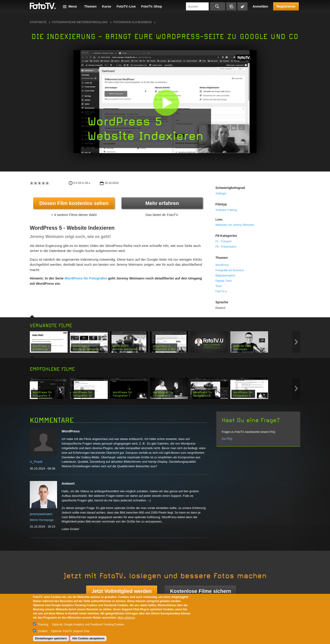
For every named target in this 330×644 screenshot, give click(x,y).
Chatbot (43, 631)
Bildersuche (231, 6)
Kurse (107, 6)
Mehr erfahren (162, 203)
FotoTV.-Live (126, 6)
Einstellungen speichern (51, 638)
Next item (296, 342)
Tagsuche (242, 6)
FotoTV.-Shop (151, 6)
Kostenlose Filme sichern (201, 591)
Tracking (43, 625)
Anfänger (221, 193)
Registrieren (286, 6)
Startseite (38, 22)
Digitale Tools (224, 281)
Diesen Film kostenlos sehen (74, 203)
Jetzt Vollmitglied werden (122, 591)
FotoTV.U (221, 291)
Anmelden (260, 6)
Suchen (218, 6)
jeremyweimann (41, 514)
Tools (219, 286)
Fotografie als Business (133, 22)
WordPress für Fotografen (86, 278)
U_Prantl (36, 462)
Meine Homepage (42, 520)
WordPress (222, 265)
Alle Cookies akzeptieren (88, 638)
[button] (166, 103)
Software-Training (226, 210)
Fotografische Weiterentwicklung (80, 22)
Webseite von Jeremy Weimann (235, 225)
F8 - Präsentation (226, 247)
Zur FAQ (227, 439)
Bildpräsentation (225, 276)
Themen (90, 6)
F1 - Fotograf (223, 241)
